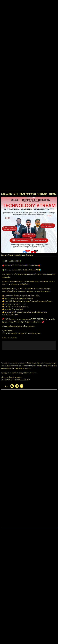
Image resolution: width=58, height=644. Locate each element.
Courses (4, 255)
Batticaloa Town (20, 255)
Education (11, 255)
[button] (12, 386)
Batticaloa (29, 255)
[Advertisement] (29, 47)
